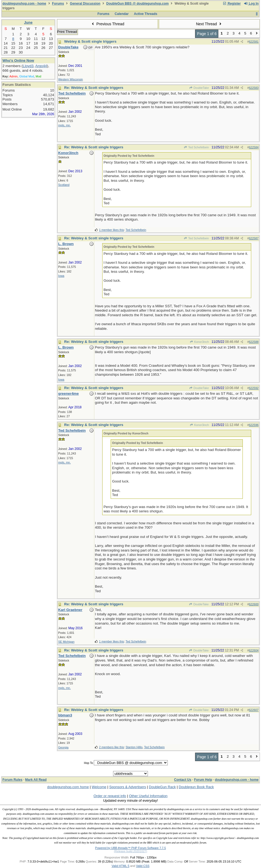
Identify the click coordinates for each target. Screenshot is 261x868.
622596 (254, 425)
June (28, 22)
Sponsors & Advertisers (128, 787)
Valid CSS (143, 866)
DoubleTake (199, 88)
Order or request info (110, 796)
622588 (254, 342)
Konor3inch (199, 342)
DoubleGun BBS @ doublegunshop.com (138, 4)
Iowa (61, 276)
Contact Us (183, 780)
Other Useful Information (148, 796)
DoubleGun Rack (162, 787)
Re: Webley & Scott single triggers (94, 88)
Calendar (122, 14)
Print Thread (67, 32)
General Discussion (85, 4)
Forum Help (203, 780)
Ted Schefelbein (196, 147)
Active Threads (146, 14)
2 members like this (111, 747)
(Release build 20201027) (130, 851)
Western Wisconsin (71, 79)
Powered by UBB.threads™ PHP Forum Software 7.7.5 (130, 848)
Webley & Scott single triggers (90, 41)
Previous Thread (107, 24)
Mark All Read (36, 780)
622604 (254, 650)
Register (232, 4)
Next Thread (209, 24)
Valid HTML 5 (120, 866)
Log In (251, 4)
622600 (254, 604)
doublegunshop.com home (68, 787)
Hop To (89, 763)
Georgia (63, 747)
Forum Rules (12, 780)
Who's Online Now (18, 60)
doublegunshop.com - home (24, 4)
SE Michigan (66, 642)
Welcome (99, 787)
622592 (254, 388)
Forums (58, 4)
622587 (254, 238)
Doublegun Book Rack (196, 787)
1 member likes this (111, 230)
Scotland (64, 185)
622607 (254, 710)
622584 (254, 147)
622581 (254, 42)
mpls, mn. (64, 125)
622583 (254, 88)
